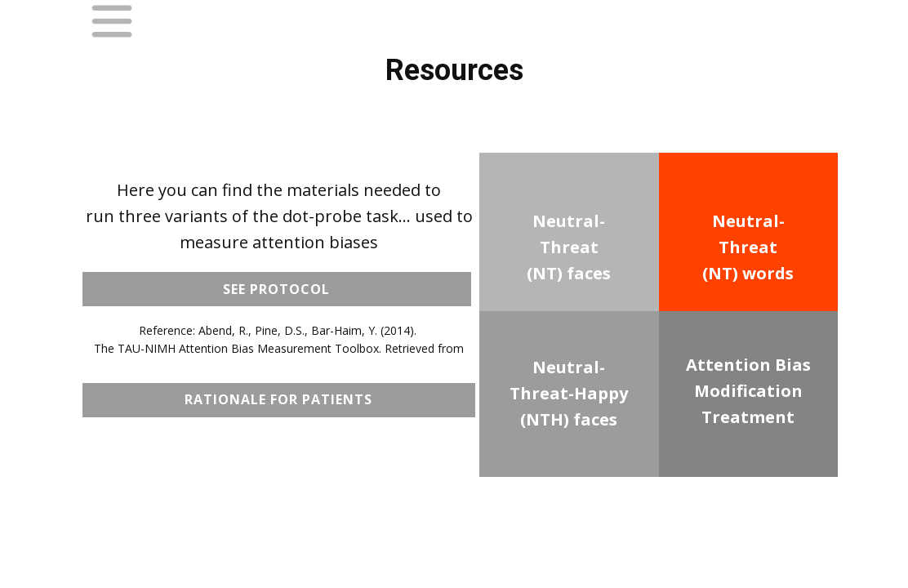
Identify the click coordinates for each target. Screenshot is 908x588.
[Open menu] (112, 21)
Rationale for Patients (278, 399)
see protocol (276, 289)
